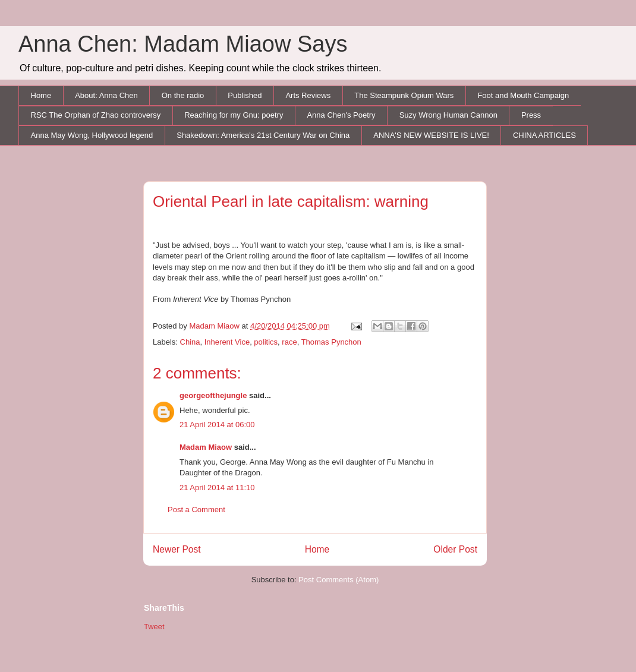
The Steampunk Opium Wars (404, 95)
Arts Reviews (308, 95)
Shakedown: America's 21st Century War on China (263, 135)
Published (245, 95)
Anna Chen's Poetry (341, 115)
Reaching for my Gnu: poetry (234, 115)
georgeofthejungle (213, 395)
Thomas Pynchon (331, 342)
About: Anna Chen (106, 95)
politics (266, 342)
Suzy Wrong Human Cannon (448, 115)
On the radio (183, 95)
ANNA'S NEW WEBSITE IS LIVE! (431, 135)
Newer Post (177, 549)
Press (531, 115)
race (289, 342)
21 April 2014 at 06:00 (217, 425)
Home (41, 95)
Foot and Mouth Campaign (523, 95)
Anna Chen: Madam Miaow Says (183, 44)
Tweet (154, 627)
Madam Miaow (206, 447)
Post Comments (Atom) (339, 580)
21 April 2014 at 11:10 (217, 488)
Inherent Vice (227, 342)
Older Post (455, 549)
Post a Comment (196, 509)
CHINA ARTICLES (544, 135)
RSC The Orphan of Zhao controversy (96, 115)
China (190, 342)
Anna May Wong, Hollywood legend (92, 135)
